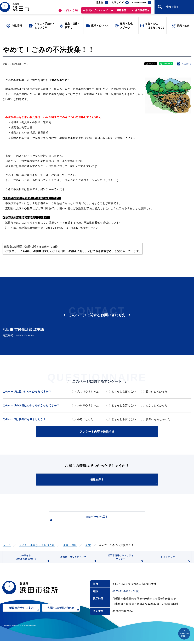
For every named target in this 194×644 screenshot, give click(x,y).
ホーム (7, 544)
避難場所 (121, 12)
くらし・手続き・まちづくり (37, 544)
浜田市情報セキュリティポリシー (125, 560)
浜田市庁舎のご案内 (25, 613)
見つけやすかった (88, 391)
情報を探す (106, 481)
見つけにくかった (157, 391)
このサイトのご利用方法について (32, 560)
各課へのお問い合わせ (64, 613)
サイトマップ (175, 561)
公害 (88, 544)
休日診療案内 (142, 12)
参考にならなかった (158, 419)
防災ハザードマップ (97, 12)
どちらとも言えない (124, 391)
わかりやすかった (88, 405)
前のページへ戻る (93, 518)
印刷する (187, 64)
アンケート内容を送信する (97, 431)
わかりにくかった (157, 405)
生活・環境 (70, 544)
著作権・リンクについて (78, 561)
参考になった (85, 419)
